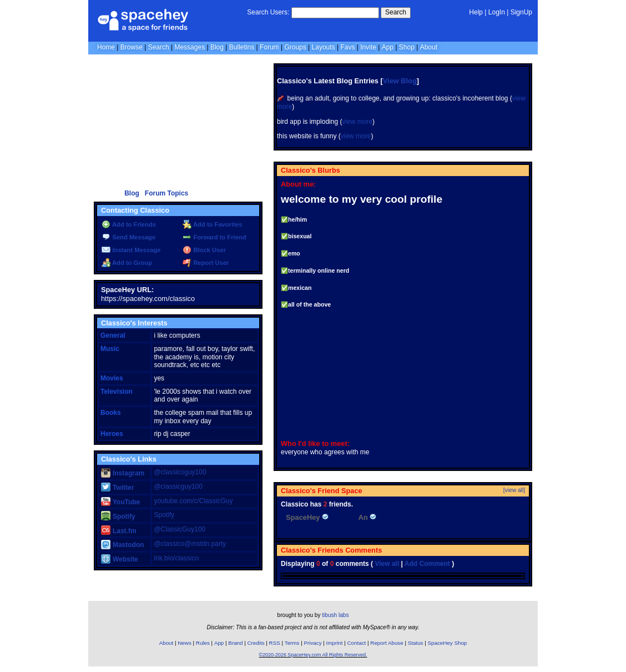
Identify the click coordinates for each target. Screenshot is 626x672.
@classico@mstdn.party (190, 544)
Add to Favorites (212, 224)
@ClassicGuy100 (180, 529)
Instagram (123, 473)
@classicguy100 (178, 487)
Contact (357, 643)
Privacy (312, 643)
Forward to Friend (214, 237)
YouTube (120, 502)
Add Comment (427, 564)
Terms (292, 643)
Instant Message (131, 250)
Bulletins (242, 47)
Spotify (118, 516)
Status (416, 643)
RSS (275, 643)
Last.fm (118, 531)
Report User (206, 263)
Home (106, 47)
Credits (256, 643)
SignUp (521, 12)
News (185, 643)
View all (387, 564)
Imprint (335, 643)
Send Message (128, 237)
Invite (368, 47)
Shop (407, 47)
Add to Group (127, 263)
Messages (190, 47)
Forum (269, 47)
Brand (235, 643)
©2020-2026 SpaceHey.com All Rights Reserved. (313, 655)
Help (476, 12)
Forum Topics (166, 193)
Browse (132, 47)
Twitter (117, 488)
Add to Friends (129, 224)
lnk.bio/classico (176, 558)
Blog (217, 47)
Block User (204, 250)
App (388, 47)
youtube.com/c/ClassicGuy (193, 501)
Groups (295, 47)
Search (396, 12)
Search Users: (268, 12)
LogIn (497, 12)
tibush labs (335, 615)
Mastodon (122, 545)
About (429, 47)
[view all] (514, 490)
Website (120, 559)
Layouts (324, 47)
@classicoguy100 (180, 472)
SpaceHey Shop (448, 643)
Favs (347, 47)
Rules (203, 643)
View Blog (400, 81)
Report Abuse (387, 643)
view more (357, 122)
